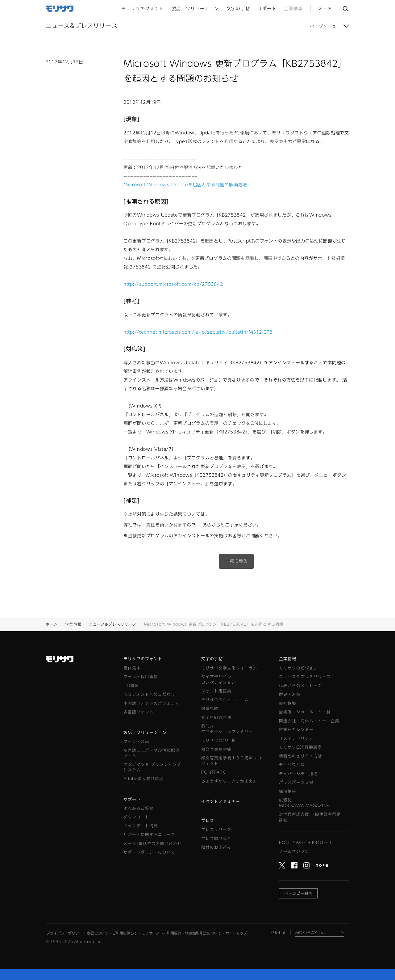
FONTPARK (213, 772)
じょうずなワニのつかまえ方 (229, 781)
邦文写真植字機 (216, 749)
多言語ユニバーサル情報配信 (152, 753)
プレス (208, 821)
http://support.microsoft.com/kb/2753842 (173, 284)
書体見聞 (210, 709)
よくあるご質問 (139, 808)
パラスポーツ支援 (296, 782)
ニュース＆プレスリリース (305, 677)
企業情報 (73, 624)
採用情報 (288, 791)
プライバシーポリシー (64, 933)
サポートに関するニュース (149, 835)
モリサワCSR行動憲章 (300, 747)
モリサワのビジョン (298, 668)
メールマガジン (294, 852)
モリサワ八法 (292, 765)
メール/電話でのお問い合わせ (153, 844)
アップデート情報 (141, 826)
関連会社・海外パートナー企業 (309, 721)
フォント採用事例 (141, 677)
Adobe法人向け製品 (143, 779)
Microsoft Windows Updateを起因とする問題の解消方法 (185, 185)
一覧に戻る (236, 561)
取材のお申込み (216, 847)
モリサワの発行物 (218, 740)
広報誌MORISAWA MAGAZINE (304, 803)
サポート (132, 799)
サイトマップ (236, 933)
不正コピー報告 (298, 893)
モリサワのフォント (143, 659)
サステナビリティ (296, 739)
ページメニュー (326, 26)
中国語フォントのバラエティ (152, 703)
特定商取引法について (203, 933)
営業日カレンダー (296, 730)
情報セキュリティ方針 (301, 756)
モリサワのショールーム (225, 700)
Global (278, 932)
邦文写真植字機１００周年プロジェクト (231, 761)
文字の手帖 (212, 659)
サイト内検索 (345, 9)
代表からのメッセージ (301, 686)
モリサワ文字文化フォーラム (229, 668)
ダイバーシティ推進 (298, 774)
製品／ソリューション (145, 733)
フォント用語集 (216, 691)
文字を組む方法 (216, 718)
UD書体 (131, 686)
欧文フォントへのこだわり (149, 694)
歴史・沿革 (290, 694)
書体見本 (132, 668)
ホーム (52, 624)
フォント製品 (136, 742)
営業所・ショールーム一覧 (305, 712)
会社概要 (288, 703)
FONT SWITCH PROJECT (306, 843)
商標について (97, 933)
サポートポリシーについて (149, 852)
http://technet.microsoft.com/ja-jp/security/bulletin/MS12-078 (198, 332)
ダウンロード (136, 817)
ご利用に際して (125, 933)
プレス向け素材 (216, 839)
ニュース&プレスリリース (113, 624)
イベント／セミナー (221, 802)
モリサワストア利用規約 (161, 933)
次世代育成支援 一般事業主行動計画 (310, 817)
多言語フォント (139, 712)
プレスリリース (216, 830)
